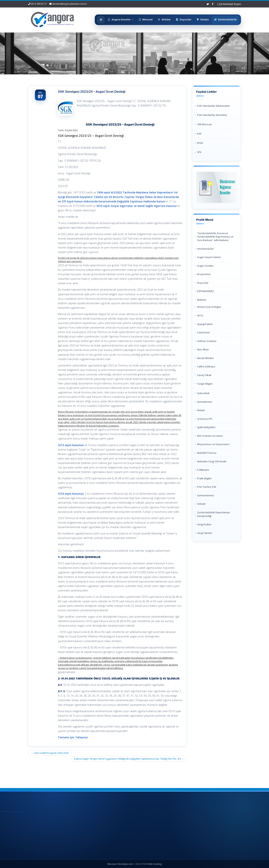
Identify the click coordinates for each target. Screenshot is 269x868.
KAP (199, 134)
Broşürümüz (204, 274)
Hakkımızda (129, 824)
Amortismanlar (205, 249)
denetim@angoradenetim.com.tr (69, 4)
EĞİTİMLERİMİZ (205, 291)
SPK (199, 152)
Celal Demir (204, 332)
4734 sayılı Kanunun (71, 494)
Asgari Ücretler (205, 266)
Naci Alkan (203, 349)
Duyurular (203, 283)
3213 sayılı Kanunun (71, 445)
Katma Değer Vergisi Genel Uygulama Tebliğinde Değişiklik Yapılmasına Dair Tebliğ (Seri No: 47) (129, 759)
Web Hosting (155, 864)
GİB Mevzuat (204, 124)
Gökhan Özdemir (207, 341)
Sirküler (201, 504)
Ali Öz (200, 315)
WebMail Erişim (230, 4)
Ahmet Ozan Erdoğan (209, 307)
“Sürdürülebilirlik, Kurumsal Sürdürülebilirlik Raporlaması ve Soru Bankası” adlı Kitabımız (215, 237)
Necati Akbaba (205, 358)
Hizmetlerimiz (205, 402)
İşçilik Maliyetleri (206, 427)
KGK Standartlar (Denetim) (212, 115)
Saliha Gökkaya (206, 366)
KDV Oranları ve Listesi (210, 436)
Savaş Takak (204, 375)
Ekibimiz (202, 300)
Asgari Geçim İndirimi (209, 257)
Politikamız (203, 470)
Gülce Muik (203, 393)
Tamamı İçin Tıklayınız (73, 737)
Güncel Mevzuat (131, 836)
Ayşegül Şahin (205, 324)
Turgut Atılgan (205, 384)
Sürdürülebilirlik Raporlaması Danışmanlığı (214, 514)
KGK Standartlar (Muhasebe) (213, 106)
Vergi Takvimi (205, 533)
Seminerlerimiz (206, 495)
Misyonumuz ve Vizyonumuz (213, 444)
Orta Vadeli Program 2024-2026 (50, 753)
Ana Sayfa (128, 817)
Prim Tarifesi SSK (207, 487)
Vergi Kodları (204, 524)
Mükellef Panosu (207, 453)
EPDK (200, 143)
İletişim (201, 410)
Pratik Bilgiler (204, 478)
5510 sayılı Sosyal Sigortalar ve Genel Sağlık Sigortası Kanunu (136, 206)
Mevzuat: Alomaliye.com (120, 864)
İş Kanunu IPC (205, 419)
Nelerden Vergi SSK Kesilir (212, 461)
